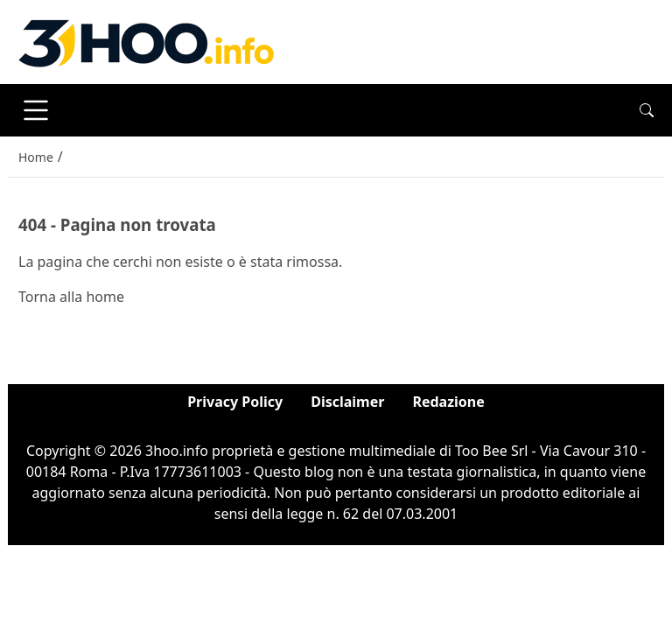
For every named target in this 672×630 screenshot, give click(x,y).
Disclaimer (347, 402)
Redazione (448, 402)
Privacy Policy (235, 402)
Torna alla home (71, 297)
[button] (647, 110)
